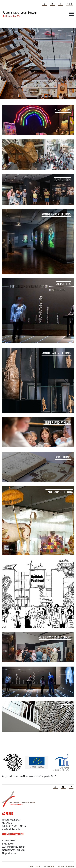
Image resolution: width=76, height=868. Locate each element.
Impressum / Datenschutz (66, 866)
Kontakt (38, 866)
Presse (31, 866)
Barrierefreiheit (49, 866)
